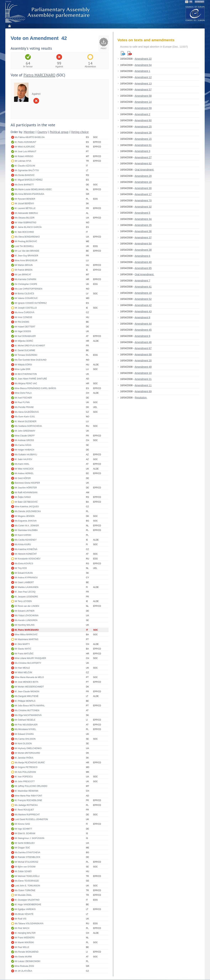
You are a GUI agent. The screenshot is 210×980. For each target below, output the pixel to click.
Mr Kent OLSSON (23, 744)
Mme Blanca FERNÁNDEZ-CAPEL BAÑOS (35, 388)
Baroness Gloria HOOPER (27, 483)
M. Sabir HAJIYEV (23, 459)
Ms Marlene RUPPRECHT (27, 815)
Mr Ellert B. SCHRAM (25, 833)
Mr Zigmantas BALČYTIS (27, 170)
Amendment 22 (143, 59)
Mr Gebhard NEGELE (25, 720)
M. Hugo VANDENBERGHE (28, 905)
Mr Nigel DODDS (23, 331)
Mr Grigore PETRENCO (26, 767)
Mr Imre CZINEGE (23, 317)
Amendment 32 (143, 207)
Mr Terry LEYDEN (23, 601)
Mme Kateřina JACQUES (27, 507)
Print (104, 48)
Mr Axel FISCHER (23, 398)
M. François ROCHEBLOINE (28, 800)
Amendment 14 (143, 102)
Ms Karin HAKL (22, 464)
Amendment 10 (143, 373)
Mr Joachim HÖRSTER (26, 488)
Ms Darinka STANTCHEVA (27, 853)
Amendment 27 (143, 157)
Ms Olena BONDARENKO (27, 237)
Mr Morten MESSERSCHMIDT (29, 687)
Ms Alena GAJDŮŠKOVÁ (27, 412)
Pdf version (130, 53)
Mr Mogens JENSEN (25, 516)
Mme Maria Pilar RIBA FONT (28, 796)
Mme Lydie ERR (23, 369)
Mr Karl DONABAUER (25, 336)
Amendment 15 (143, 139)
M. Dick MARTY (22, 644)
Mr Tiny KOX (21, 568)
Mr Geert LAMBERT (24, 582)
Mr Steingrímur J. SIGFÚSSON (30, 838)
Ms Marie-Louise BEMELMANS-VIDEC (33, 189)
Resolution (141, 398)
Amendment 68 (143, 355)
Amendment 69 (143, 391)
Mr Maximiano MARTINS (27, 639)
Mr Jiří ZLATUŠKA (23, 971)
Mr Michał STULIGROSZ (27, 862)
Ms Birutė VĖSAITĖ (24, 914)
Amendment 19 (143, 293)
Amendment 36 (143, 231)
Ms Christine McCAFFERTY (28, 663)
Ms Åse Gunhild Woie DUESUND (31, 360)
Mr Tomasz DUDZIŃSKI (26, 355)
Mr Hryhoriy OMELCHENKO (28, 748)
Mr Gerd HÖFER (23, 478)
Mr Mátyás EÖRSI (23, 365)
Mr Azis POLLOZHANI (25, 772)
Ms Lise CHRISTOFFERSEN (28, 289)
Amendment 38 (143, 250)
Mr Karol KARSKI (23, 535)
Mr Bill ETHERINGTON (26, 374)
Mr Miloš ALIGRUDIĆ (25, 147)
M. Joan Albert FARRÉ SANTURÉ (31, 379)
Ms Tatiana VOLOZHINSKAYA (29, 924)
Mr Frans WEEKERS (25, 938)
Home (9, 26)
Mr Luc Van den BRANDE (27, 251)
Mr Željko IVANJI (23, 497)
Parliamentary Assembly (48, 13)
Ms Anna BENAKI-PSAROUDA (29, 194)
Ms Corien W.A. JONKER (27, 526)
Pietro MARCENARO (39, 75)
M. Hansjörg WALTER (25, 933)
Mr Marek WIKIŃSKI (24, 942)
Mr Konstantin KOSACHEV (28, 559)
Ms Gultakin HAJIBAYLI (26, 455)
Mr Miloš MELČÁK (23, 673)
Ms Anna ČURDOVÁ (25, 312)
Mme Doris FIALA (23, 393)
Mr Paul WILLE (22, 947)
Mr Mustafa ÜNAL (23, 895)
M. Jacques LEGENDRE (26, 597)
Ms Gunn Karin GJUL (25, 417)
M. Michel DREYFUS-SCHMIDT (30, 346)
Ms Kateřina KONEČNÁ (26, 549)
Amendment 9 (142, 336)
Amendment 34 (143, 219)
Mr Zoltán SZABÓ (23, 871)
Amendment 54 (143, 65)
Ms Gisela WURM (23, 957)
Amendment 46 (143, 342)
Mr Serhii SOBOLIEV (25, 843)
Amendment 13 (143, 84)
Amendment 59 (143, 108)
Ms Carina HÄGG (23, 445)
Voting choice (80, 132)
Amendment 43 (143, 311)
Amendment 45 (143, 330)
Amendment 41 (143, 287)
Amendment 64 (143, 244)
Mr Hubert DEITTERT (25, 327)
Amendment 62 (143, 163)
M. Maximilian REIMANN (27, 791)
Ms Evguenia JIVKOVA (26, 521)
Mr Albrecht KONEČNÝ (26, 554)
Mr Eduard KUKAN (24, 573)
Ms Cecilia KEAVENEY (26, 540)
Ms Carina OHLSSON (25, 739)
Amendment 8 (142, 317)
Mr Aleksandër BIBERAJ (26, 213)
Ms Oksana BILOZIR (25, 218)
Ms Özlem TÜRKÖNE (25, 890)
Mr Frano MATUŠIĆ (24, 654)
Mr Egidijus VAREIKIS (25, 909)
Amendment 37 (143, 238)
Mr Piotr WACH (22, 928)
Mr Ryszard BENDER (25, 199)
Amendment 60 (143, 120)
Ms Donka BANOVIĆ (25, 175)
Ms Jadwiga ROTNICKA (26, 805)
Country (42, 132)
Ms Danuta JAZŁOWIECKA (28, 511)
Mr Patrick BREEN (24, 270)
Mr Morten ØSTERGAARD (27, 753)
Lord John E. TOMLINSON (27, 886)
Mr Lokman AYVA (23, 161)
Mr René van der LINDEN (27, 606)
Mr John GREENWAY (25, 431)
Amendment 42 (143, 305)
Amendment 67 (143, 348)
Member (29, 132)
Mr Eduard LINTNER (25, 611)
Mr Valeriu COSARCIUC (26, 298)
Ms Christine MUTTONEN (27, 710)
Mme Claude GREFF (25, 436)
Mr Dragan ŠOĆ (22, 848)
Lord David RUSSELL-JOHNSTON (31, 819)
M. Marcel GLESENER (26, 421)
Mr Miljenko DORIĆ (24, 341)
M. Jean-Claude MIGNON (27, 692)
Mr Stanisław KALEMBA (26, 530)
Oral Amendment (145, 170)
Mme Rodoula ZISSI (24, 966)
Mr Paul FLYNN (22, 402)
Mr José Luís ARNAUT (26, 152)
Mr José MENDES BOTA (27, 682)
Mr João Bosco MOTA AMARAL (30, 706)
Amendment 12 (143, 77)
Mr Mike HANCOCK (24, 469)
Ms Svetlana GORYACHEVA (28, 426)
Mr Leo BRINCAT (23, 275)
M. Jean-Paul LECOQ (25, 592)
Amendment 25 (143, 127)
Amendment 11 (143, 385)
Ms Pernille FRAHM (24, 407)
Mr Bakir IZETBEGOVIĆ (26, 502)
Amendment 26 (143, 133)
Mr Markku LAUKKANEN (27, 587)
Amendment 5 (142, 213)
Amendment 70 (143, 200)
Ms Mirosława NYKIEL (25, 729)
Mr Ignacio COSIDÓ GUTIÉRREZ (31, 303)
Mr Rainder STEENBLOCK (27, 857)
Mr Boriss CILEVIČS (24, 294)
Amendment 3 (142, 151)
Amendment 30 (143, 188)
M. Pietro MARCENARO (27, 630)
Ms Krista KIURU (23, 544)
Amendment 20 (143, 361)
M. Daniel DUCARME (25, 350)
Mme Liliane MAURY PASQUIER (30, 658)
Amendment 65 (143, 268)
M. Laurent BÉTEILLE (25, 208)
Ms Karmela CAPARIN (25, 279)
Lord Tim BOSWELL (24, 246)
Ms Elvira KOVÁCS (24, 564)
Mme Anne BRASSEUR (26, 260)
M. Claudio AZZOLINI (25, 166)
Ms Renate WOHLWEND (27, 952)
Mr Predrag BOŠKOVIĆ (26, 241)
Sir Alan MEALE (22, 668)
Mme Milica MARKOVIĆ (26, 635)
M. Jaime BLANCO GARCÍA (28, 227)
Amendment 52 (143, 299)
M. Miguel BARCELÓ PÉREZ (29, 180)
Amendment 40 (143, 262)
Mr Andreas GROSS (24, 440)
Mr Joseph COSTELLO (26, 308)
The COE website (195, 13)
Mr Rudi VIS (21, 919)
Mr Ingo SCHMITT (23, 829)
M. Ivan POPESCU (24, 777)
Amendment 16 (143, 182)
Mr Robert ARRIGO (24, 156)
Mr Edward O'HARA (24, 734)
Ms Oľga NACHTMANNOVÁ (28, 715)
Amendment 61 (143, 145)
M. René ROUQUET (24, 810)
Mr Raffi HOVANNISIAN (26, 492)
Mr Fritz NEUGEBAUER (26, 725)
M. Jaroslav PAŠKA (24, 758)
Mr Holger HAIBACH (24, 450)
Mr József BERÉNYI (24, 204)
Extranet (199, 2)
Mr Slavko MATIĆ (23, 649)
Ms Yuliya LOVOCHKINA (27, 616)
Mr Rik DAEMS (22, 322)
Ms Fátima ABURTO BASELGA (30, 137)
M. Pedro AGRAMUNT (25, 142)
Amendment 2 (142, 114)
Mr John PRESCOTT (25, 781)
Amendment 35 (143, 225)
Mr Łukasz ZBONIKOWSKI (27, 961)
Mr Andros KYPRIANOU (26, 578)
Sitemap (8, 1)
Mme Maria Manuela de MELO (29, 677)
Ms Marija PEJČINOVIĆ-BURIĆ (30, 763)
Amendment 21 (143, 379)
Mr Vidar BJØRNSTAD (25, 223)
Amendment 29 (143, 176)
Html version (123, 53)
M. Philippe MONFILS (25, 701)
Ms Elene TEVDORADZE (27, 881)
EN (187, 2)
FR (191, 2)
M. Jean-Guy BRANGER (26, 256)
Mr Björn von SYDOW (25, 867)
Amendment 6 (142, 256)
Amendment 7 (142, 281)
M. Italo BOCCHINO (24, 232)
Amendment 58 (143, 96)
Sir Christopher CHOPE (26, 284)
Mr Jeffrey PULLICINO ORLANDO (31, 786)
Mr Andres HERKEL (24, 473)
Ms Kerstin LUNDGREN (26, 620)
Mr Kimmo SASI (22, 824)
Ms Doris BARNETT (24, 185)
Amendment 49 (143, 367)
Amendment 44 (143, 324)
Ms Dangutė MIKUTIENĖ (27, 696)
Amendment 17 (143, 194)
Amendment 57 (143, 90)
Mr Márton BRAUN (24, 265)
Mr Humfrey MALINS (25, 625)
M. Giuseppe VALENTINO (27, 900)
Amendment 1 (142, 71)
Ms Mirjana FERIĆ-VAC (26, 384)
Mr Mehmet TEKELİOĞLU (27, 876)
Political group (59, 132)
